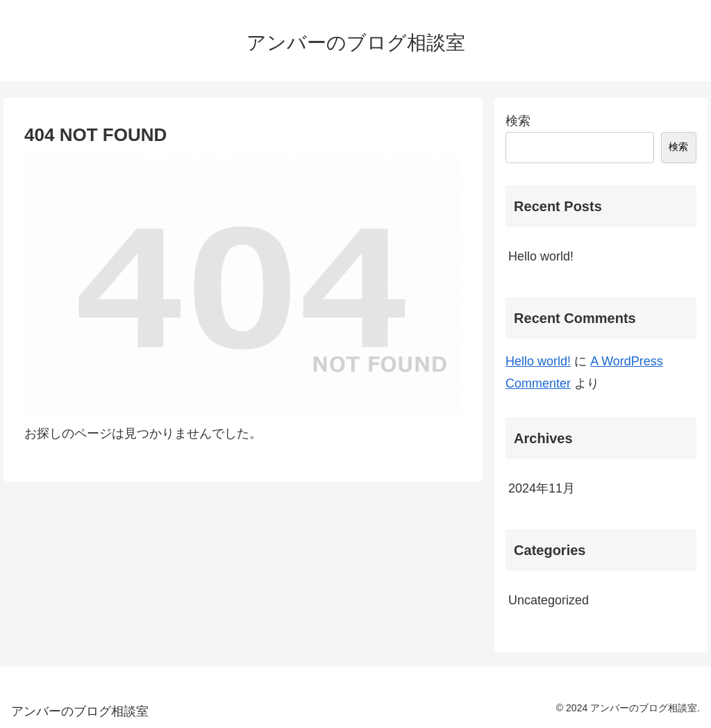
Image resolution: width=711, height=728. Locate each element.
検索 (518, 121)
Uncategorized (549, 600)
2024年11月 (542, 488)
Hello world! (541, 256)
